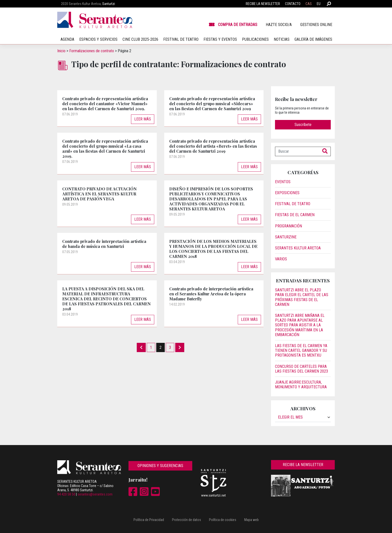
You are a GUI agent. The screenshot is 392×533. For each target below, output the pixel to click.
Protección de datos (186, 520)
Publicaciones (255, 39)
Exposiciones (287, 193)
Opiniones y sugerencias (160, 466)
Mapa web (251, 520)
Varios (281, 259)
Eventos (283, 182)
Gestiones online (316, 25)
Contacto (293, 4)
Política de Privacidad (149, 520)
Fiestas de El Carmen (295, 215)
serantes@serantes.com (95, 494)
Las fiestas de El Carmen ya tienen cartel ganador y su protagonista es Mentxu (301, 350)
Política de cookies (223, 520)
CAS (309, 4)
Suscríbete (303, 125)
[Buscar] (297, 151)
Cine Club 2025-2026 (140, 39)
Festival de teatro (181, 39)
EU (319, 4)
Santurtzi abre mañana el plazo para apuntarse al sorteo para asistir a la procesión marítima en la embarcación (300, 325)
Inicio (61, 51)
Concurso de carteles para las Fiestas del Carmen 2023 (301, 369)
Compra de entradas (238, 25)
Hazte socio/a (279, 25)
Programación (288, 226)
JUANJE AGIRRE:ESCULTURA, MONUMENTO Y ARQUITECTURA (301, 385)
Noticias (282, 39)
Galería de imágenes (313, 39)
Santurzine (286, 237)
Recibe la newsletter (263, 4)
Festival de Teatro (293, 204)
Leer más (143, 119)
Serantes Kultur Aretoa (298, 248)
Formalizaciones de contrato (92, 51)
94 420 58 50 (66, 494)
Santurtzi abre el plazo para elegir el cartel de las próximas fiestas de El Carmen (302, 297)
